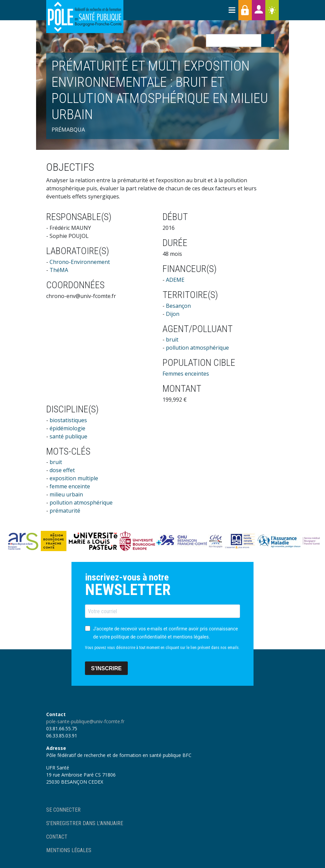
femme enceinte (70, 486)
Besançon (178, 306)
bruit (172, 340)
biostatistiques (68, 420)
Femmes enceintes (186, 374)
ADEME (175, 280)
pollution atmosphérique (197, 348)
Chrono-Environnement (80, 262)
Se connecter (63, 810)
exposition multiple (74, 478)
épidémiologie (67, 428)
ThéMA (59, 270)
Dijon (173, 314)
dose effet (62, 470)
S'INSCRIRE (106, 668)
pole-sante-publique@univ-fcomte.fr (85, 721)
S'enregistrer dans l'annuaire (85, 823)
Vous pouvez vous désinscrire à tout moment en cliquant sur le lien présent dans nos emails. (162, 648)
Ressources (272, 10)
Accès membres (245, 10)
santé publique (68, 436)
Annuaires (259, 10)
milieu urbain (66, 494)
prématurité (65, 511)
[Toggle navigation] (232, 10)
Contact (57, 837)
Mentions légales (69, 850)
